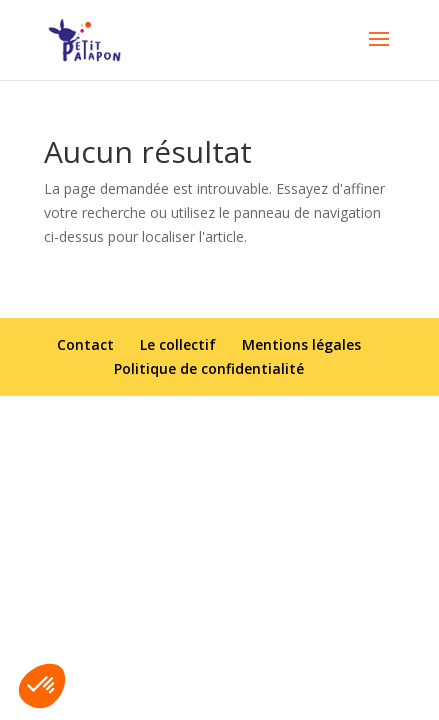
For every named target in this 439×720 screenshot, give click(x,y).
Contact (85, 344)
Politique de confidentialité (209, 368)
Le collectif (178, 344)
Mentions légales (301, 344)
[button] (42, 686)
